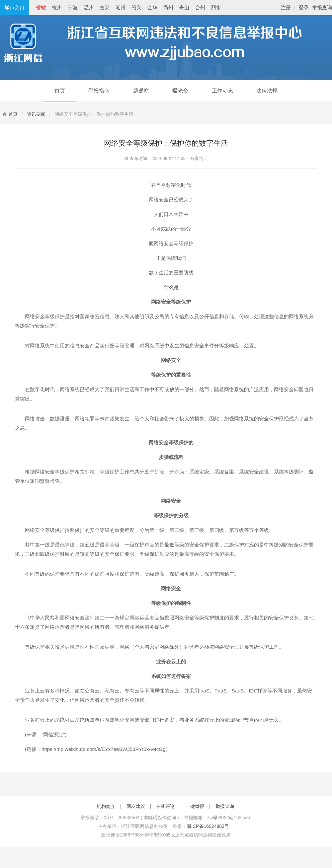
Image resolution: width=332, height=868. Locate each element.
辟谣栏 (141, 91)
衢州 (168, 7)
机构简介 (106, 806)
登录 (304, 7)
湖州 (121, 7)
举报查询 (322, 7)
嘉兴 (105, 7)
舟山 (184, 7)
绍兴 (136, 7)
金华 (152, 7)
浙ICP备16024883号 (208, 826)
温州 (89, 7)
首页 (60, 91)
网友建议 (136, 806)
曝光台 (180, 91)
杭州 (57, 7)
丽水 (216, 7)
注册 (286, 7)
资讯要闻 (36, 114)
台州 (200, 7)
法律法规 (267, 91)
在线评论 (165, 806)
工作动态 (222, 91)
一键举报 (195, 806)
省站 (41, 7)
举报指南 (99, 91)
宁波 (73, 7)
